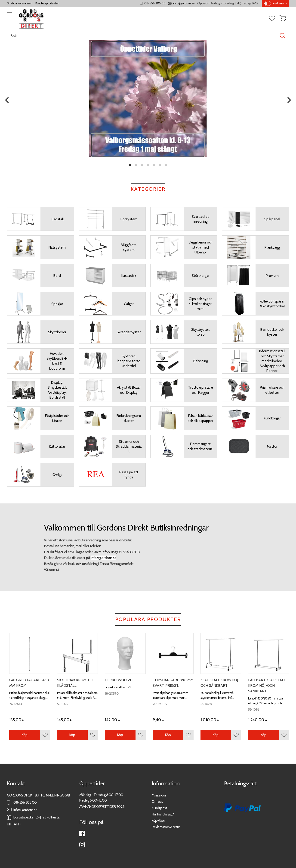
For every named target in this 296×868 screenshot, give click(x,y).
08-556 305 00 (155, 3)
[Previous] (7, 100)
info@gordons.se (184, 3)
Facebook (82, 834)
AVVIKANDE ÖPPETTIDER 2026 (102, 807)
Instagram (82, 845)
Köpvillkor (158, 820)
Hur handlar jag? (163, 814)
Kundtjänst (159, 808)
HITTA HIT (14, 824)
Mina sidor (159, 795)
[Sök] (282, 36)
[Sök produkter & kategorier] (143, 36)
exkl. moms (280, 3)
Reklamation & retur (166, 827)
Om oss (157, 801)
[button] (9, 16)
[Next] (289, 100)
